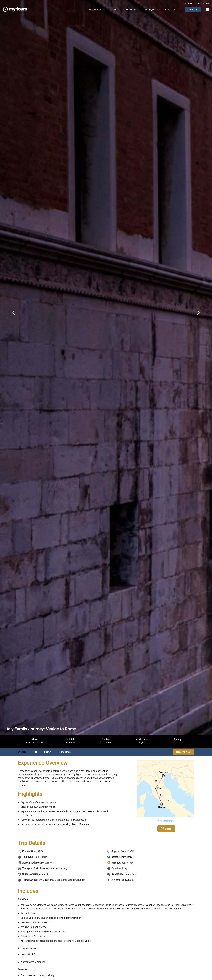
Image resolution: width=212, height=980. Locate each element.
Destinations (97, 10)
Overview (22, 752)
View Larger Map (166, 821)
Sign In (193, 9)
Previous (14, 312)
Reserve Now (183, 752)
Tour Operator (65, 752)
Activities (130, 10)
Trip (35, 752)
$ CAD (170, 10)
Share (166, 829)
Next (198, 312)
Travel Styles (150, 10)
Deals (114, 10)
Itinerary (48, 752)
